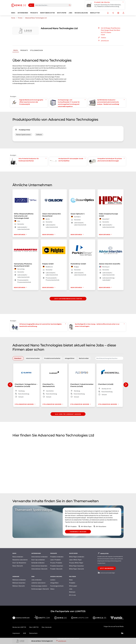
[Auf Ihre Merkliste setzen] (108, 13)
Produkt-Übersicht (56, 569)
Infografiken (54, 583)
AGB (25, 633)
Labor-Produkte (55, 560)
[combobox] (109, 358)
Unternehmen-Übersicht (39, 569)
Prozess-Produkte (56, 563)
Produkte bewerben (57, 566)
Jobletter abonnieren (38, 583)
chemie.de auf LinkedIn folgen (106, 573)
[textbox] (109, 358)
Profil (16, 50)
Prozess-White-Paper (76, 563)
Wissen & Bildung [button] (81, 13)
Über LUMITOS (34, 627)
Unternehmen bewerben (39, 566)
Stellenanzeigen (36, 50)
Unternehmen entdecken (39, 557)
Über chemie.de (47, 627)
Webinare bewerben (19, 583)
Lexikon (53, 580)
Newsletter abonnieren (20, 560)
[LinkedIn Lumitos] (122, 633)
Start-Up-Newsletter (19, 563)
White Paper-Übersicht (77, 569)
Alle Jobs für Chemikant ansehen (68, 414)
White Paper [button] (62, 13)
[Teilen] (113, 13)
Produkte (24, 50)
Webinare (72, 592)
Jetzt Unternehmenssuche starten (68, 299)
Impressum (16, 633)
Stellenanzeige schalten (39, 586)
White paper (73, 586)
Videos (52, 589)
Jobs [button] (70, 13)
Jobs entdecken (36, 580)
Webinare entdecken (19, 580)
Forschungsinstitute (57, 586)
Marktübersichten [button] (48, 13)
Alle (31, 5)
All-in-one (72, 595)
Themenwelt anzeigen (78, 532)
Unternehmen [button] (23, 13)
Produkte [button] (34, 13)
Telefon (102, 38)
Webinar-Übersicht (19, 586)
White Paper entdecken (77, 557)
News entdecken (18, 557)
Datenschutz (33, 633)
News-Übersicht (18, 566)
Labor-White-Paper (75, 560)
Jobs (71, 589)
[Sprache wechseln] (118, 13)
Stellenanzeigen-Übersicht (40, 589)
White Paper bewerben (76, 566)
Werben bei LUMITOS (19, 627)
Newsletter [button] (95, 13)
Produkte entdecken (57, 557)
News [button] (13, 13)
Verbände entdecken (38, 563)
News (71, 580)
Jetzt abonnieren (107, 568)
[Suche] (70, 5)
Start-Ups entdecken (38, 560)
